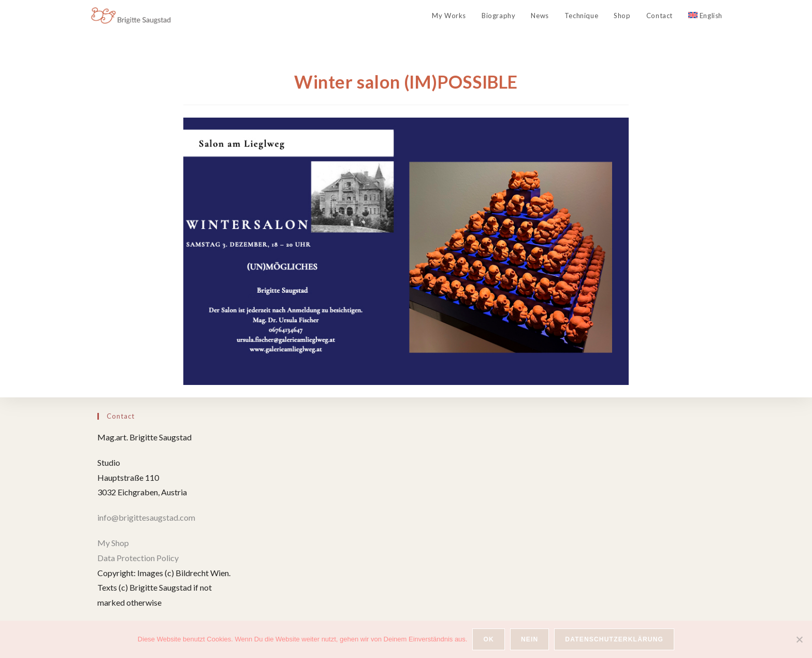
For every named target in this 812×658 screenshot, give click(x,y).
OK (488, 639)
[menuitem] (705, 16)
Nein (530, 639)
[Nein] (799, 639)
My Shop (113, 543)
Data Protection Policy (138, 558)
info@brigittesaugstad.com (147, 517)
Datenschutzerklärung (614, 639)
